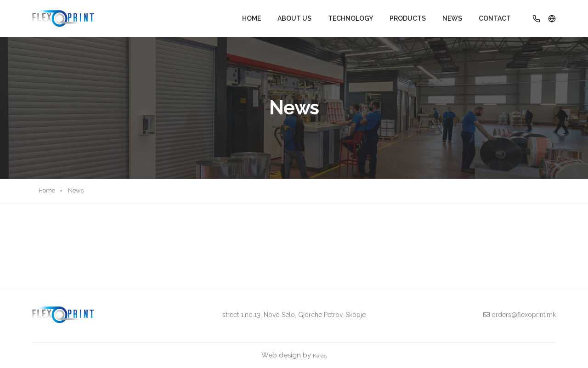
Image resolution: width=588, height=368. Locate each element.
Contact (495, 18)
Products (408, 18)
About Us (294, 18)
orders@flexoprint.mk (520, 315)
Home (252, 18)
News (452, 18)
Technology (351, 18)
